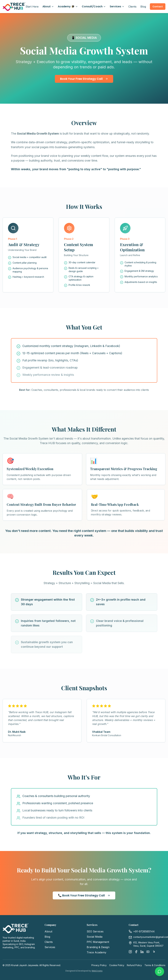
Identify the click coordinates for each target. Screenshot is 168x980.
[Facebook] (136, 952)
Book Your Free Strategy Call (84, 79)
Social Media (95, 937)
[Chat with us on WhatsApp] (160, 971)
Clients (132, 7)
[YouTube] (148, 952)
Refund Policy (134, 965)
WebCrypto (97, 971)
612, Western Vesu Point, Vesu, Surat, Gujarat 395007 (148, 944)
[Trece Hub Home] (14, 7)
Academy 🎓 (68, 6)
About (48, 6)
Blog (143, 7)
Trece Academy (96, 952)
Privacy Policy (99, 965)
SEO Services (95, 931)
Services (117, 6)
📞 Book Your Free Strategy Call (84, 895)
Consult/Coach (94, 6)
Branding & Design (98, 947)
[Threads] (154, 952)
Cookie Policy (117, 965)
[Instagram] (130, 952)
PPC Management (98, 942)
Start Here (32, 7)
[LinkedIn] (142, 952)
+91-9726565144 (144, 931)
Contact (158, 7)
